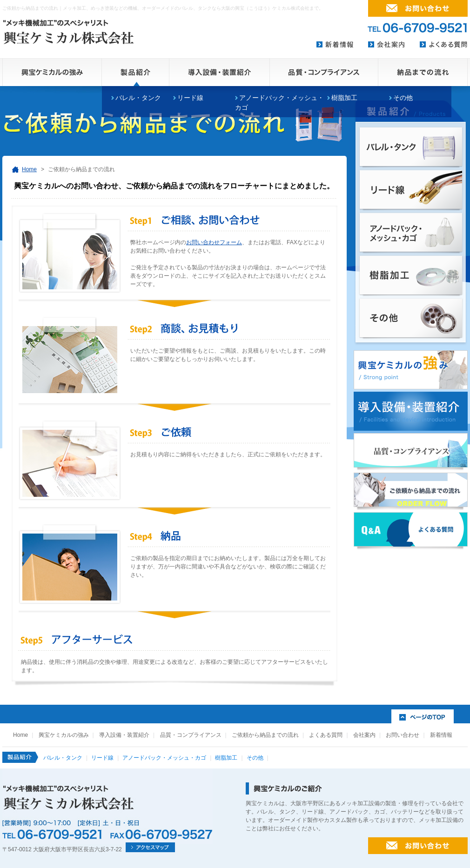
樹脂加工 (344, 98)
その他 (403, 98)
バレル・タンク (138, 98)
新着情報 (441, 735)
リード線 (190, 98)
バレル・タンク (63, 758)
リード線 (102, 758)
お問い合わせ (403, 735)
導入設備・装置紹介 (124, 735)
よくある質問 (326, 735)
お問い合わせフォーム (214, 242)
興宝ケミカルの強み (64, 735)
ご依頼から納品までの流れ (265, 735)
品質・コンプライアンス (191, 735)
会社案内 (364, 735)
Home (29, 169)
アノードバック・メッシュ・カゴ (164, 758)
